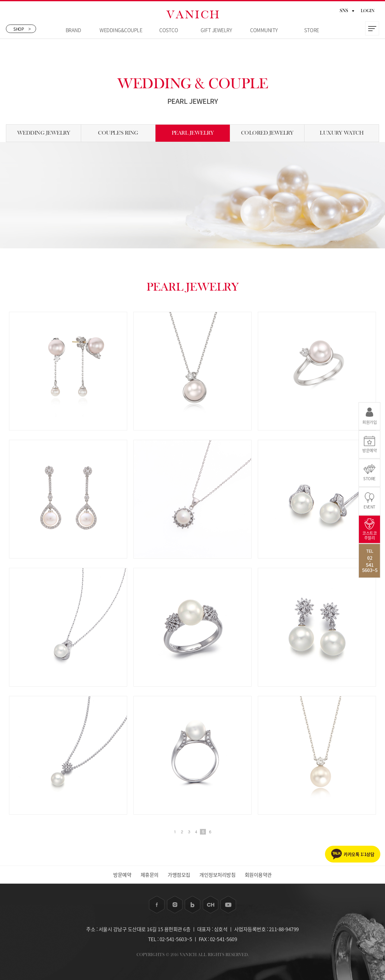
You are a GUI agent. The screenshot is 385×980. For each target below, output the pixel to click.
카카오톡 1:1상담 (359, 854)
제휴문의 (150, 875)
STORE (312, 30)
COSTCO (169, 30)
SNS (347, 11)
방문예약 (122, 875)
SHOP (22, 29)
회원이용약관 (258, 875)
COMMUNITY (264, 30)
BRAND (73, 30)
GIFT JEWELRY (216, 30)
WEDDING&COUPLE (121, 30)
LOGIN (368, 11)
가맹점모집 (179, 875)
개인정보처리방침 (217, 875)
